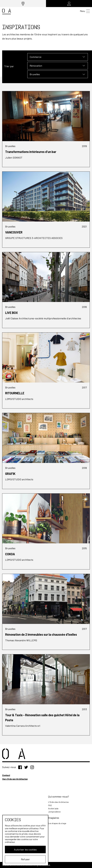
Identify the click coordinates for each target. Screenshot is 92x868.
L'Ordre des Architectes (58, 802)
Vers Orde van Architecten (15, 779)
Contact (6, 775)
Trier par (9, 66)
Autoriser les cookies (25, 849)
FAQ (50, 805)
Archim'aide (53, 808)
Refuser (25, 859)
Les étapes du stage (57, 823)
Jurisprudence (54, 812)
